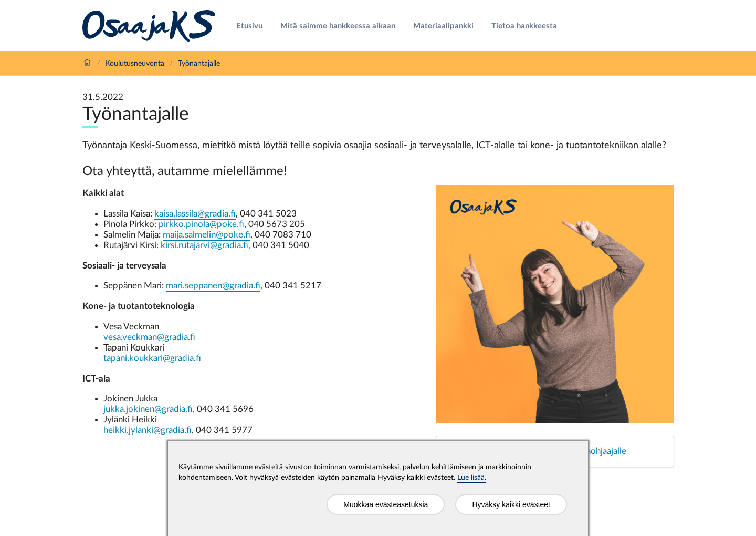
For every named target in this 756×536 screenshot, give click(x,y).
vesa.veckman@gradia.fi (149, 337)
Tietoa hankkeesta (524, 26)
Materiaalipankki (443, 26)
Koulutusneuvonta (135, 64)
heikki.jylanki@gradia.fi (148, 430)
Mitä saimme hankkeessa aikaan (338, 26)
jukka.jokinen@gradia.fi (148, 409)
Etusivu (249, 26)
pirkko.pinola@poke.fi (201, 224)
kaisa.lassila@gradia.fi (195, 214)
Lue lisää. (472, 478)
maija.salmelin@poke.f (207, 235)
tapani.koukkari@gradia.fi (152, 358)
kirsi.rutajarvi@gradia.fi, (206, 245)
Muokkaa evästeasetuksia (386, 504)
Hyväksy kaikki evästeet (511, 504)
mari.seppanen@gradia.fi (213, 286)
